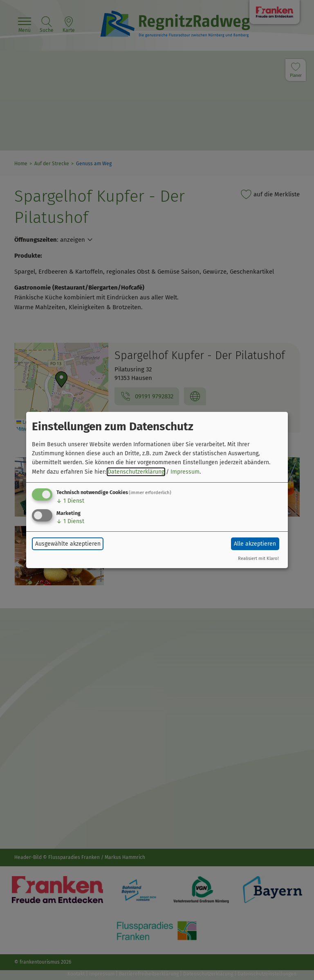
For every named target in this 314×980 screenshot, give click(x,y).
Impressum (185, 472)
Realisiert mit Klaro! (258, 559)
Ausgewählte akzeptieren (68, 544)
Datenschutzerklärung (136, 472)
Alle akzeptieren (255, 544)
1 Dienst (70, 501)
